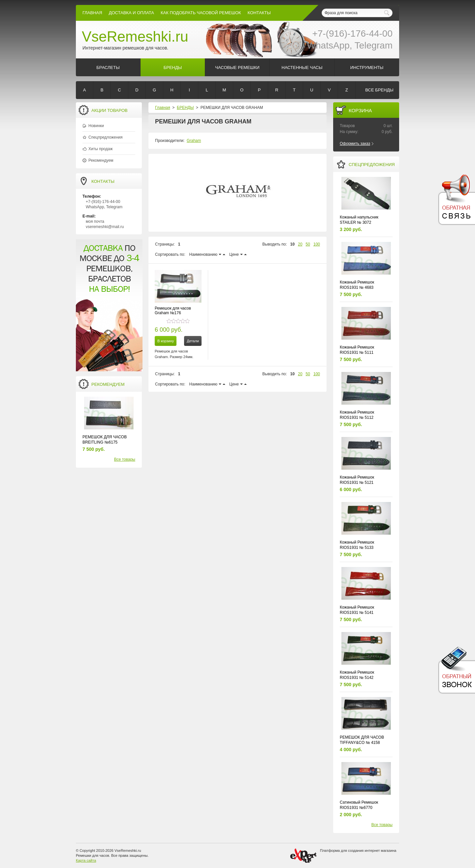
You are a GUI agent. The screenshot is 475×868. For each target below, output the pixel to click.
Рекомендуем (101, 160)
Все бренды (379, 90)
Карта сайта (86, 860)
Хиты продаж (100, 149)
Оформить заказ (355, 144)
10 (292, 244)
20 (300, 244)
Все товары (125, 459)
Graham (194, 141)
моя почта (95, 221)
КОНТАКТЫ (259, 13)
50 (308, 244)
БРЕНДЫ (185, 108)
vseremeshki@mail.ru (105, 227)
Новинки (96, 126)
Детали (193, 341)
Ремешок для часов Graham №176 (173, 311)
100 (317, 244)
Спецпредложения (106, 137)
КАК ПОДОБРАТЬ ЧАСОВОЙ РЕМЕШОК (201, 13)
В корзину (166, 341)
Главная (92, 13)
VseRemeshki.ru (135, 36)
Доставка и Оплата (131, 13)
